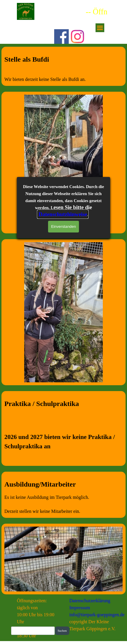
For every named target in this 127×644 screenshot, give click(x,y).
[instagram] (77, 37)
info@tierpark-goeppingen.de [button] (97, 615)
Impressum (80, 608)
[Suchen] (33, 631)
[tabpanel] (63, 68)
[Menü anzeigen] (100, 28)
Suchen (62, 631)
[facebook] (61, 37)
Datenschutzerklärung (90, 601)
